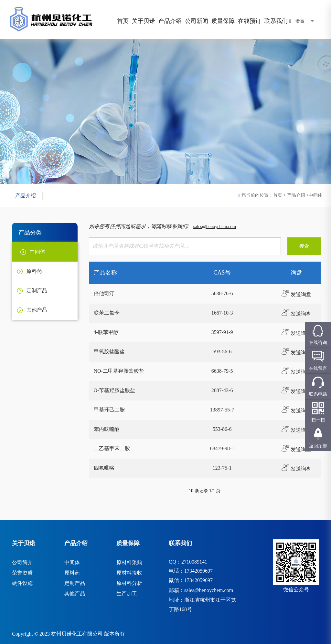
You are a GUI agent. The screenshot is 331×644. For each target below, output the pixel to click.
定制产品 (75, 583)
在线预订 (250, 21)
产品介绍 (170, 21)
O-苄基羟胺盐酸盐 (115, 390)
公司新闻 (197, 21)
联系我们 (276, 21)
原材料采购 (129, 562)
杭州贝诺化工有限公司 (77, 634)
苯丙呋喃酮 (107, 429)
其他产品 (75, 593)
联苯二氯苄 (107, 313)
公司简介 (22, 562)
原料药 (72, 573)
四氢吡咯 (104, 468)
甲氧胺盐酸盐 (109, 352)
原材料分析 (129, 583)
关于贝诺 (144, 21)
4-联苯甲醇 (106, 332)
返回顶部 (318, 446)
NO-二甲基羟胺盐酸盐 (119, 371)
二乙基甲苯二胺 (112, 448)
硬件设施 (22, 583)
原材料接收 (129, 573)
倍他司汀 (104, 293)
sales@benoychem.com (215, 227)
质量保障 (223, 21)
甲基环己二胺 (109, 410)
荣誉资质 (22, 573)
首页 (123, 21)
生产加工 (127, 593)
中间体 (72, 562)
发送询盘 (296, 294)
